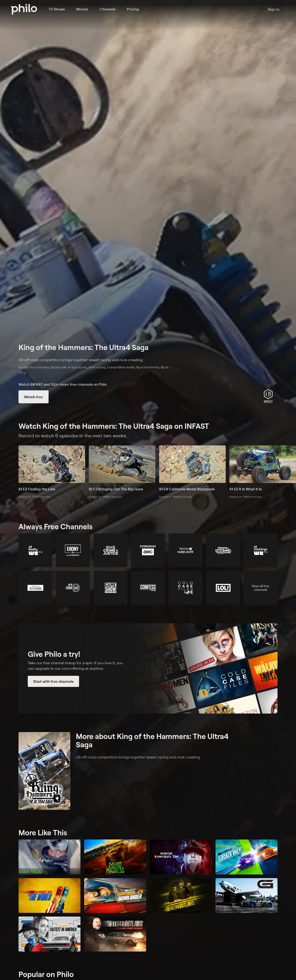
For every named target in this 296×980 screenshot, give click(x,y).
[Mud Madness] (115, 857)
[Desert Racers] (49, 857)
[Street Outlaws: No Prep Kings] (115, 934)
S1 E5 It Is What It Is (245, 489)
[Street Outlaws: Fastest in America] (49, 934)
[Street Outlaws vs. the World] (49, 896)
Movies (82, 9)
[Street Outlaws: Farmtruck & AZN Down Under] (115, 896)
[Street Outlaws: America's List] (181, 857)
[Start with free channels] (148, 668)
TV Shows (57, 9)
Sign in (274, 9)
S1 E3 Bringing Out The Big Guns (116, 489)
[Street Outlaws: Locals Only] (247, 857)
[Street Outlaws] (181, 896)
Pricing (133, 9)
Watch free (34, 397)
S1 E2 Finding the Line (37, 489)
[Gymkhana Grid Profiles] (247, 896)
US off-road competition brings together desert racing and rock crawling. (81, 360)
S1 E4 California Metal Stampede (187, 489)
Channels (108, 9)
